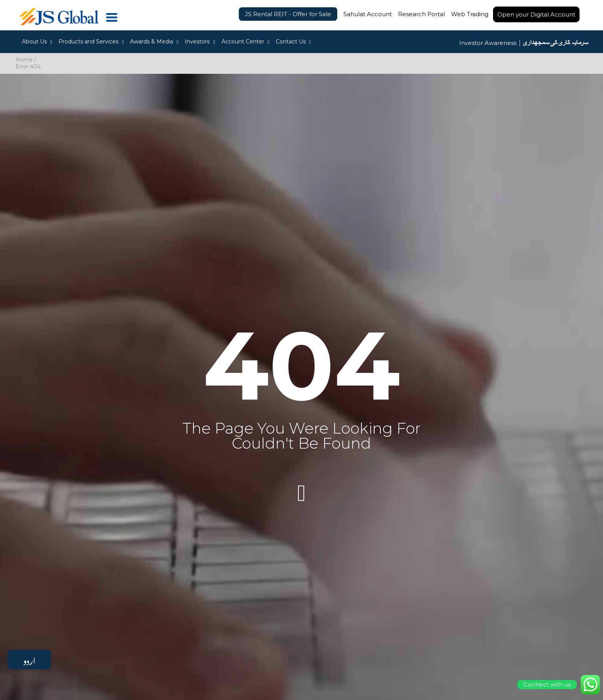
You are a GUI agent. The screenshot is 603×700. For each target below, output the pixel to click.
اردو (29, 660)
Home (24, 60)
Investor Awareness (488, 43)
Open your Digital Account (536, 14)
